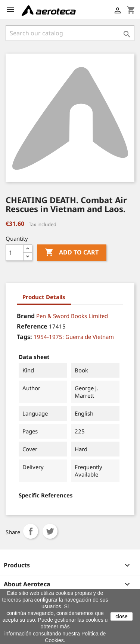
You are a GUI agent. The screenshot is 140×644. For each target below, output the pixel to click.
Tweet (50, 531)
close (122, 616)
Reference (32, 326)
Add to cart (72, 253)
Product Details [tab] (44, 297)
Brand (26, 316)
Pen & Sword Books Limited (72, 316)
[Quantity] (15, 253)
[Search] (70, 33)
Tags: (24, 337)
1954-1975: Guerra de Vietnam (74, 337)
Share (31, 531)
